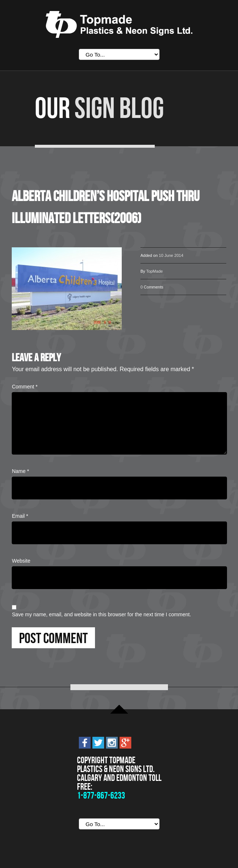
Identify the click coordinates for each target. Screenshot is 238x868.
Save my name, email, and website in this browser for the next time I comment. (101, 614)
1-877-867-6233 (101, 795)
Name (20, 471)
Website (21, 561)
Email (20, 516)
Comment (25, 387)
